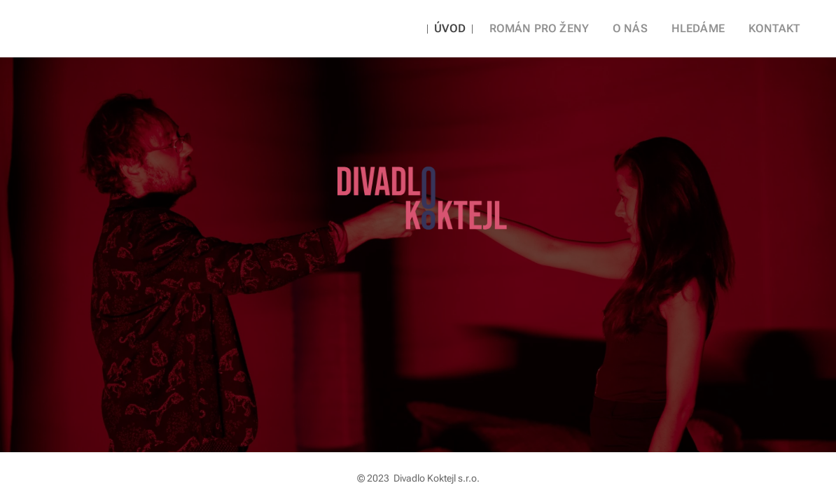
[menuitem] (471, 29)
